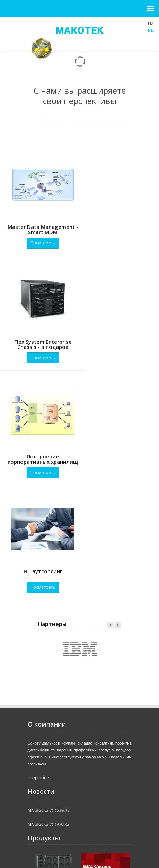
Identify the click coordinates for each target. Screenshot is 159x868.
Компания (71, 845)
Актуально (43, 852)
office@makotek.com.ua (60, 774)
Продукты (76, 852)
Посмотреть (40, 243)
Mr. (31, 581)
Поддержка (105, 845)
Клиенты (42, 859)
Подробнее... (41, 548)
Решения (107, 852)
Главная (41, 845)
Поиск (69, 859)
